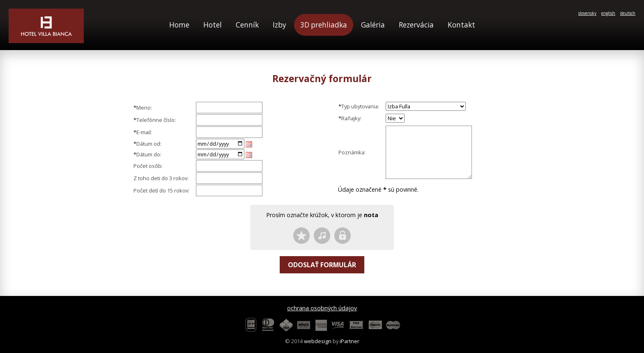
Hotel (213, 25)
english (608, 13)
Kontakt (461, 25)
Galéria (373, 25)
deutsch (628, 13)
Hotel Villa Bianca (46, 26)
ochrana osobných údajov (322, 308)
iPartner (350, 341)
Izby (279, 25)
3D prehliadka (324, 25)
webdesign (318, 341)
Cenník (247, 25)
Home (179, 25)
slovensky (587, 13)
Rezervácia (416, 25)
